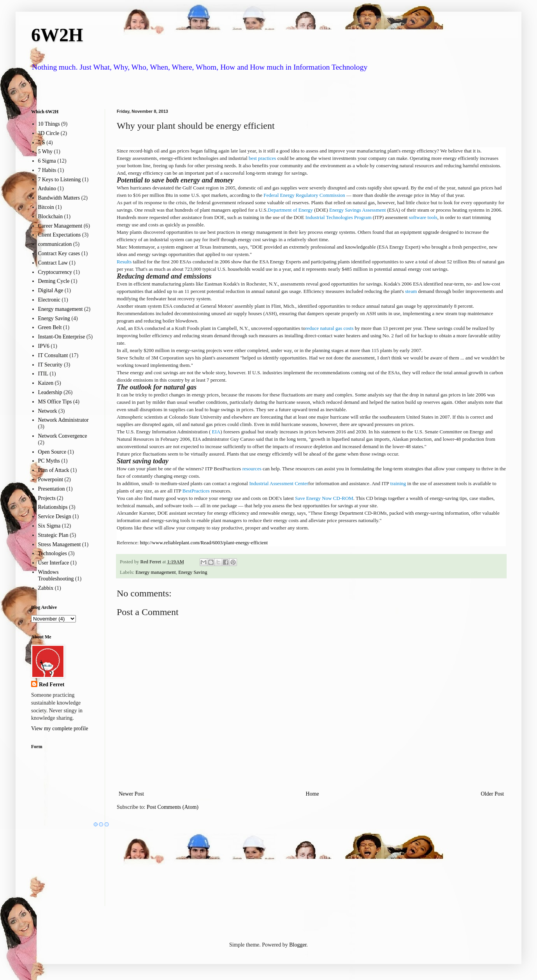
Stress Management (60, 544)
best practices (262, 158)
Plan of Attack (54, 470)
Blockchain (51, 217)
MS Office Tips (55, 402)
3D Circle (49, 133)
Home (312, 794)
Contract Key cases (59, 253)
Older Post (493, 794)
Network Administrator (63, 420)
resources (252, 469)
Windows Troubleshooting (56, 575)
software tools (423, 217)
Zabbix (46, 588)
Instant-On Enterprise (62, 337)
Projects (47, 498)
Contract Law (53, 263)
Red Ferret (52, 685)
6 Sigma (47, 161)
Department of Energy (290, 210)
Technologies (53, 553)
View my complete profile (60, 728)
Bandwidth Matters (59, 198)
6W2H (57, 35)
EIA (215, 432)
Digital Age (51, 290)
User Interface (54, 563)
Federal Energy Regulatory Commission (304, 195)
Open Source (52, 452)
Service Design (55, 516)
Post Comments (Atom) (173, 807)
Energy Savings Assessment (358, 210)
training (398, 483)
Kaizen (46, 383)
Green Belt (50, 327)
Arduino (47, 188)
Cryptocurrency (55, 272)
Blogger (298, 945)
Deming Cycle (54, 281)
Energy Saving (193, 572)
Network (48, 411)
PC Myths (49, 461)
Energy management (156, 572)
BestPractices (196, 491)
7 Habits (47, 170)
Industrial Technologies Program (339, 217)
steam (411, 291)
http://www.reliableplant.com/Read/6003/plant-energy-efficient (204, 543)
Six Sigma (49, 526)
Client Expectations (60, 235)
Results (124, 262)
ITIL (43, 374)
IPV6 (44, 346)
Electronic (49, 300)
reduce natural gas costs (330, 328)
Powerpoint (51, 479)
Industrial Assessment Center (279, 483)
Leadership (50, 392)
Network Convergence (63, 436)
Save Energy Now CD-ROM (324, 498)
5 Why (45, 152)
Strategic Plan (53, 535)
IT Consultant (53, 355)
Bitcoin (46, 207)
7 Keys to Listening (60, 180)
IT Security (50, 365)
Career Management (60, 226)
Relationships (53, 507)
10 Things (49, 124)
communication (55, 244)
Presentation (52, 489)
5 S (42, 143)
